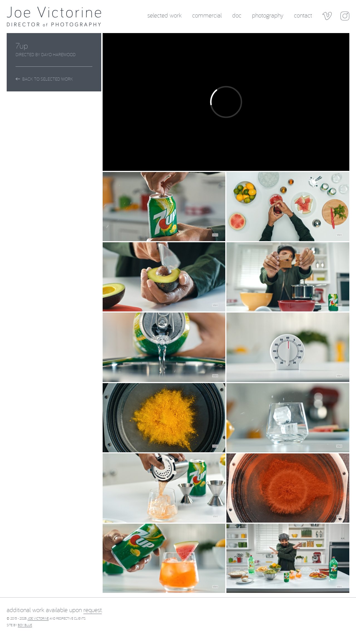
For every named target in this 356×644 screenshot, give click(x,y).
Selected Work (165, 15)
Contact (303, 15)
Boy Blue (25, 625)
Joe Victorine (38, 618)
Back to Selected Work (44, 79)
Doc (237, 15)
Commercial (207, 15)
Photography (268, 15)
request (93, 610)
